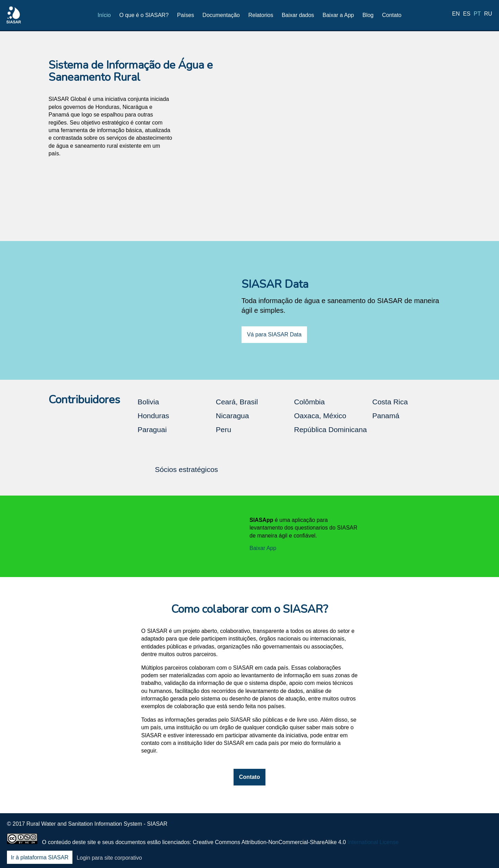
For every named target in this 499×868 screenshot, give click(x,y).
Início (104, 15)
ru (488, 15)
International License (373, 842)
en (456, 15)
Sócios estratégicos (186, 469)
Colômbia (310, 402)
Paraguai (152, 429)
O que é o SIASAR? (144, 15)
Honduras (153, 416)
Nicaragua (233, 416)
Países (186, 15)
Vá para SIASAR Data (274, 334)
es (467, 15)
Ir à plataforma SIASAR (40, 858)
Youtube (467, 829)
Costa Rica (390, 402)
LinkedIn (449, 829)
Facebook (412, 829)
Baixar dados (298, 15)
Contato (392, 15)
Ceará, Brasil (237, 402)
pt (477, 15)
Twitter (431, 829)
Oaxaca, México (320, 416)
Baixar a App (338, 15)
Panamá (386, 416)
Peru (224, 429)
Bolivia (148, 402)
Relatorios (261, 15)
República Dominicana (331, 429)
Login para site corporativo (109, 858)
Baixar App (263, 548)
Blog (368, 15)
